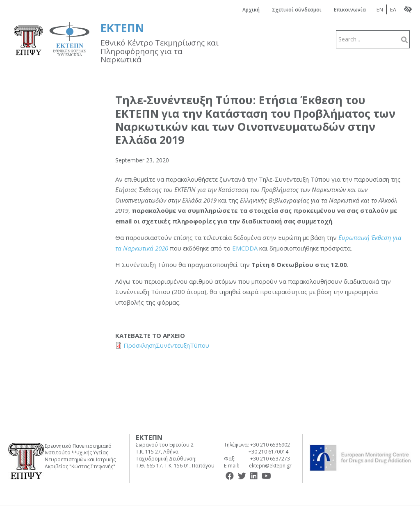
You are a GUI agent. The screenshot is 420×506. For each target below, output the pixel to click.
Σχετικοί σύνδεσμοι (297, 10)
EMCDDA (246, 248)
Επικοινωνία (350, 10)
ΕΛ (393, 9)
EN (380, 9)
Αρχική (251, 10)
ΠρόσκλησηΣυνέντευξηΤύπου (166, 345)
